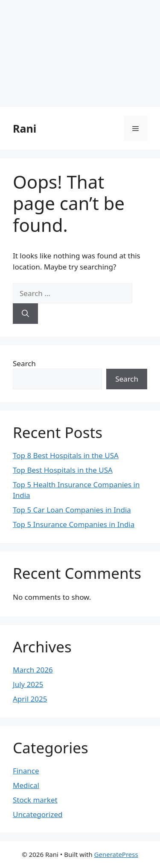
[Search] (25, 314)
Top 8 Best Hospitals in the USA (66, 455)
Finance (26, 771)
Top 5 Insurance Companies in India (74, 524)
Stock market (35, 800)
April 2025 (30, 699)
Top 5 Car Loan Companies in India (72, 510)
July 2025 (28, 684)
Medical (26, 785)
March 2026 (33, 670)
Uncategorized (38, 814)
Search (24, 363)
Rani (25, 128)
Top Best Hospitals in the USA (63, 470)
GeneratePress (116, 854)
